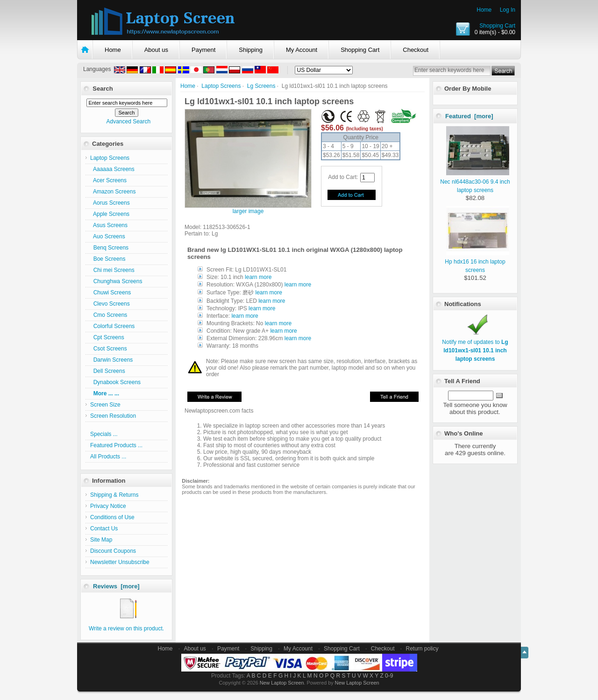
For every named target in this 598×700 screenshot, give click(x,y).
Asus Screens (109, 225)
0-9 (389, 676)
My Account (302, 50)
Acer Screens (108, 180)
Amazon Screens (113, 192)
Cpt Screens (107, 337)
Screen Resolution (113, 416)
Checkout (416, 50)
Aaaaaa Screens (112, 169)
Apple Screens (110, 214)
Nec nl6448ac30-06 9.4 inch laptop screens (475, 182)
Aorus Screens (110, 203)
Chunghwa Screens (116, 281)
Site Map (101, 540)
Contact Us (104, 529)
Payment (203, 50)
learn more (258, 277)
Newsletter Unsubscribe (120, 562)
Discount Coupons (113, 551)
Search (103, 89)
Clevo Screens (110, 304)
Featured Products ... (116, 445)
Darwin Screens (111, 360)
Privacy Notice (108, 506)
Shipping (251, 50)
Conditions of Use (112, 517)
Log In (508, 10)
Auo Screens (108, 236)
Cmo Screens (109, 315)
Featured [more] (469, 116)
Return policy (422, 649)
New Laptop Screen (282, 683)
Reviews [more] (116, 586)
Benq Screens (109, 248)
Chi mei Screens (112, 270)
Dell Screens (108, 371)
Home (484, 10)
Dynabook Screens (115, 382)
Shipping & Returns (114, 495)
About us (156, 50)
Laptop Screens (221, 86)
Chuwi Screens (110, 293)
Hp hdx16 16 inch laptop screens (477, 262)
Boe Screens (108, 259)
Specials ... (104, 434)
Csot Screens (109, 349)
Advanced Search (128, 121)
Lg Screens (261, 86)
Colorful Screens (112, 326)
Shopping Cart (497, 26)
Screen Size (105, 405)
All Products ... (108, 457)
